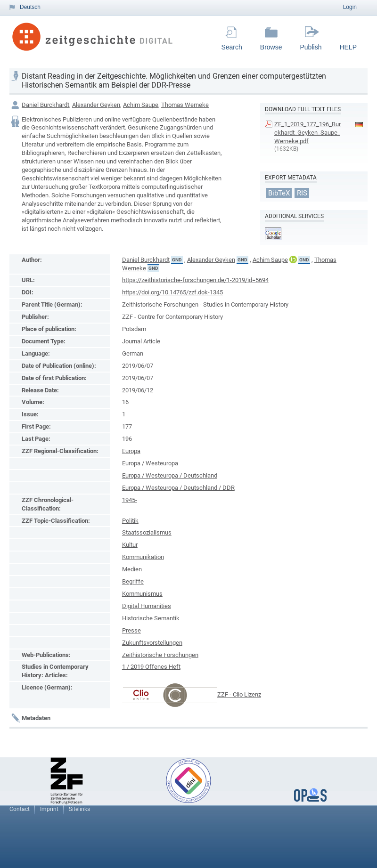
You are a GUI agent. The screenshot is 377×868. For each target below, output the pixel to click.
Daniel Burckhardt (45, 105)
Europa (131, 451)
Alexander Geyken (96, 105)
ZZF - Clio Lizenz (239, 695)
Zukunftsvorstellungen (152, 643)
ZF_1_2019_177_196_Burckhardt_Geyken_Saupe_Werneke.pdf (307, 133)
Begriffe (133, 581)
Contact (20, 809)
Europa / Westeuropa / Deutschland (170, 475)
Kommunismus (142, 594)
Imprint (49, 809)
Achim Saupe (141, 105)
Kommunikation (143, 557)
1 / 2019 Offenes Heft (151, 667)
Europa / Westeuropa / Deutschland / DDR (178, 488)
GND (177, 260)
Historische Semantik (151, 618)
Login (350, 7)
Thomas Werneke (185, 105)
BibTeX (279, 193)
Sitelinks (79, 809)
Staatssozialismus (147, 532)
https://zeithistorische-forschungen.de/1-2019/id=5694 (195, 280)
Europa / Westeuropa (150, 463)
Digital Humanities (147, 606)
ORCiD (293, 260)
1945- (130, 500)
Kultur (130, 545)
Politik (130, 521)
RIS (302, 193)
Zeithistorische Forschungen (160, 655)
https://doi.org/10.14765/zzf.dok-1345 (172, 292)
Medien (132, 569)
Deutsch (30, 7)
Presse (131, 630)
